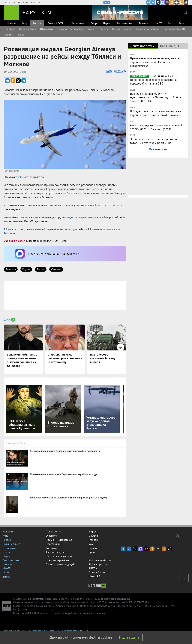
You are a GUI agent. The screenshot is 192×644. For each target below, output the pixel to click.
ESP (33, 2)
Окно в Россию (97, 572)
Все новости (158, 149)
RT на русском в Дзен (177, 2)
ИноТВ (158, 23)
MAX (76, 254)
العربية (26, 2)
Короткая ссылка (116, 71)
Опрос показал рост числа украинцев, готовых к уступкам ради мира (155, 141)
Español (93, 548)
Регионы (103, 29)
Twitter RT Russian (158, 2)
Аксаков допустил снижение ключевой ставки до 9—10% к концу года (156, 127)
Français (93, 540)
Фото (170, 23)
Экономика (78, 23)
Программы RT (55, 544)
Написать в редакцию (59, 556)
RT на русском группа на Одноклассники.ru (172, 2)
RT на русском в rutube (167, 2)
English (93, 532)
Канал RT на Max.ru (163, 2)
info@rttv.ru (20, 609)
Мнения (144, 23)
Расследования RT (174, 29)
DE (14, 2)
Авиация (11, 269)
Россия (37, 23)
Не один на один (122, 29)
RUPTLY (93, 568)
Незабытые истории (148, 29)
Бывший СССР (56, 23)
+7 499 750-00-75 (144, 606)
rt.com (38, 602)
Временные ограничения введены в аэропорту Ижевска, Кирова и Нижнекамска (154, 62)
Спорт (94, 23)
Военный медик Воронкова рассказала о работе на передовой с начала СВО (153, 80)
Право (21, 34)
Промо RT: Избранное (59, 540)
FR (19, 2)
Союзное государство (70, 29)
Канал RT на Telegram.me (148, 2)
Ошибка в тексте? (14, 241)
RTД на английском (100, 560)
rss (181, 2)
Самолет (56, 269)
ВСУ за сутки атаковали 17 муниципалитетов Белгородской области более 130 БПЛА (158, 97)
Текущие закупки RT (58, 552)
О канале (51, 536)
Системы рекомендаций (60, 564)
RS (39, 2)
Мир (25, 23)
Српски (93, 552)
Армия (91, 29)
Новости (12, 23)
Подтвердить (129, 637)
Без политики (124, 23)
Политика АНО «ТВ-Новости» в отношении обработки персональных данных (59, 613)
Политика (9, 29)
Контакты (51, 548)
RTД (107, 2)
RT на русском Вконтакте (153, 2)
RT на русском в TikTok (186, 2)
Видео (182, 23)
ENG (7, 2)
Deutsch (93, 536)
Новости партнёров (57, 560)
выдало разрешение (80, 217)
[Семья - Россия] (120, 12)
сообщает (22, 177)
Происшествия (28, 29)
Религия (8, 34)
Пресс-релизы (54, 531)
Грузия (26, 269)
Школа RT (94, 576)
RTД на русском (98, 564)
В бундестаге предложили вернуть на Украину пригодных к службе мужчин (156, 113)
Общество (47, 29)
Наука (106, 23)
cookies (107, 637)
